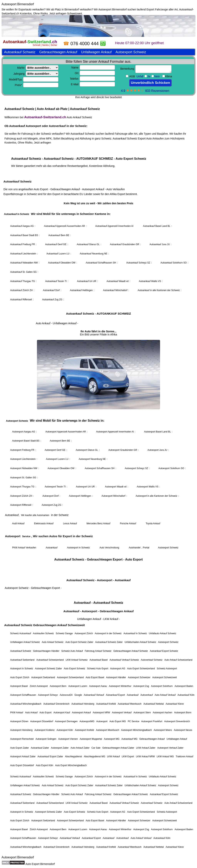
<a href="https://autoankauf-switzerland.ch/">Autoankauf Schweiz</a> (98, 435)
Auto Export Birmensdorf (40, 864)
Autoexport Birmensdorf (18, 4)
